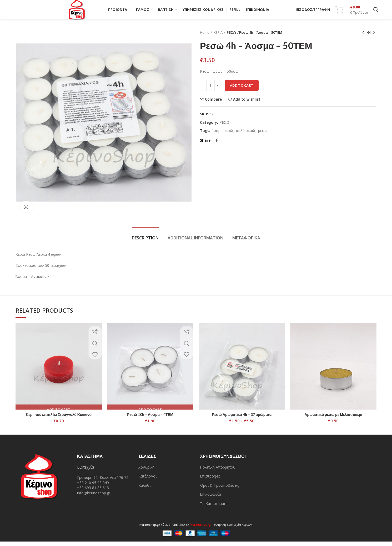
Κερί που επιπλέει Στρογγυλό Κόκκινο (59, 419)
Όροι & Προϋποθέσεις (219, 490)
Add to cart (242, 90)
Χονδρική (146, 471)
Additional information (195, 242)
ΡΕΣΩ (231, 37)
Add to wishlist (247, 104)
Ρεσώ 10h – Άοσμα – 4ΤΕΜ (150, 419)
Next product (374, 37)
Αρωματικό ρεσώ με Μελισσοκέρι (333, 419)
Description (145, 242)
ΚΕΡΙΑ (218, 37)
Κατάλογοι (147, 481)
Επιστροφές (210, 481)
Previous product (363, 37)
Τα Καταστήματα (214, 508)
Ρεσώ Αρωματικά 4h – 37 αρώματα (242, 419)
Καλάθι (144, 490)
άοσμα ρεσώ (222, 135)
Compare (213, 104)
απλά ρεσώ (245, 135)
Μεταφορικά (246, 242)
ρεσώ (263, 135)
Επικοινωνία (210, 499)
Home (205, 37)
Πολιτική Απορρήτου (218, 471)
